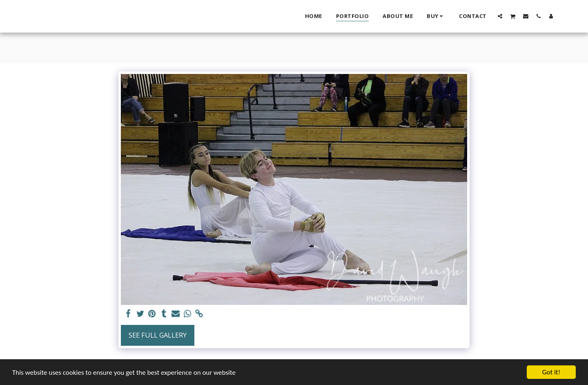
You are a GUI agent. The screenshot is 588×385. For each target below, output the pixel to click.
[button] (500, 16)
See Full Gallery (158, 335)
